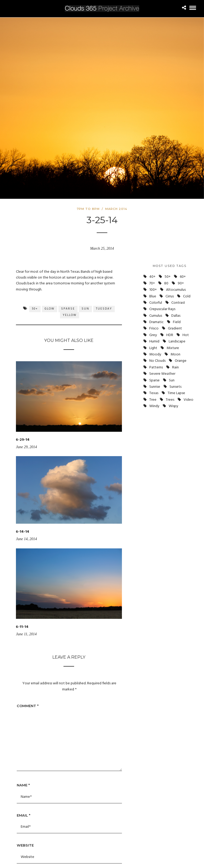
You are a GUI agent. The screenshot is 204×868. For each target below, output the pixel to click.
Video (188, 400)
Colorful (156, 303)
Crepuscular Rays (162, 309)
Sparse (68, 309)
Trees (170, 400)
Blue (153, 296)
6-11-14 (22, 627)
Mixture (173, 348)
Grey (153, 335)
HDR (170, 335)
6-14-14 (23, 532)
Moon (175, 354)
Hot (186, 335)
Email (24, 815)
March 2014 (116, 209)
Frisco (154, 329)
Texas (154, 393)
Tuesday (104, 309)
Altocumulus (176, 290)
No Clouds (157, 361)
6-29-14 (23, 440)
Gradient (175, 329)
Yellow (70, 315)
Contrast (178, 303)
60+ (183, 277)
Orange (181, 361)
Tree (153, 400)
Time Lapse (176, 393)
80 (166, 283)
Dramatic (156, 322)
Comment (28, 706)
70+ (152, 283)
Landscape (177, 342)
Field (177, 322)
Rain (175, 367)
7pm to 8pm (88, 209)
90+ (181, 283)
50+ (35, 309)
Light (153, 348)
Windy (154, 406)
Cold (187, 296)
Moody (155, 354)
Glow (50, 309)
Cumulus (156, 316)
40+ (152, 277)
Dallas (176, 316)
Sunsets (175, 387)
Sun (85, 309)
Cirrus (170, 296)
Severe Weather (162, 374)
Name (23, 785)
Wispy (173, 406)
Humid (154, 342)
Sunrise (155, 387)
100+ (153, 290)
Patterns (156, 367)
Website (25, 845)
